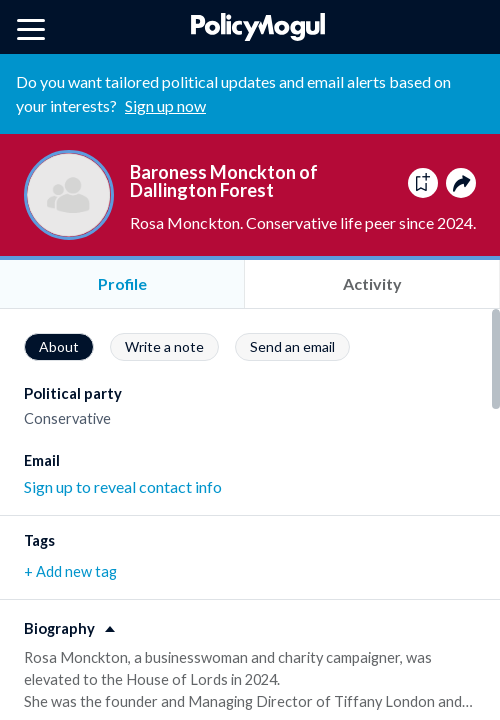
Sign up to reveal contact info (123, 486)
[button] (250, 621)
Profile (122, 283)
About (59, 346)
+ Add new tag (70, 571)
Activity (372, 283)
